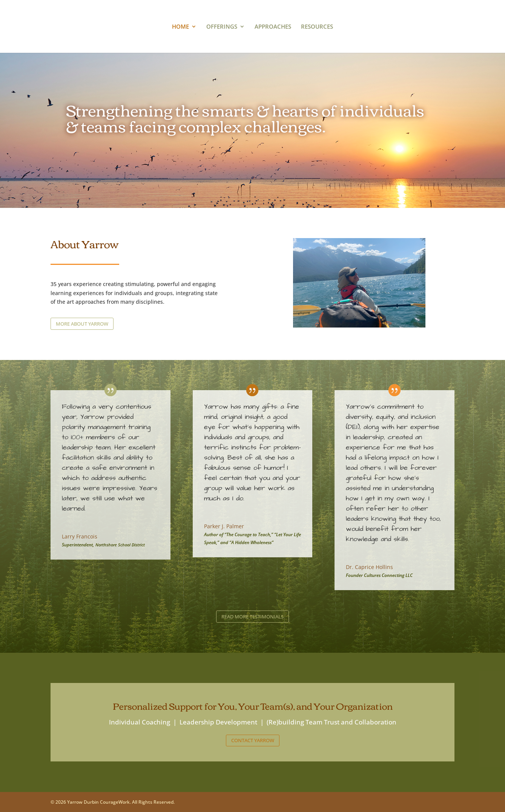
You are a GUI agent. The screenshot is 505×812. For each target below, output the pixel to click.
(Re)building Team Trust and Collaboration (332, 722)
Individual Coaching (140, 722)
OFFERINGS (222, 27)
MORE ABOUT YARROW (82, 324)
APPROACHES (273, 27)
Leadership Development (218, 722)
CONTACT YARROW (253, 740)
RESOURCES (317, 27)
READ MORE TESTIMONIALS (252, 617)
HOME (180, 27)
